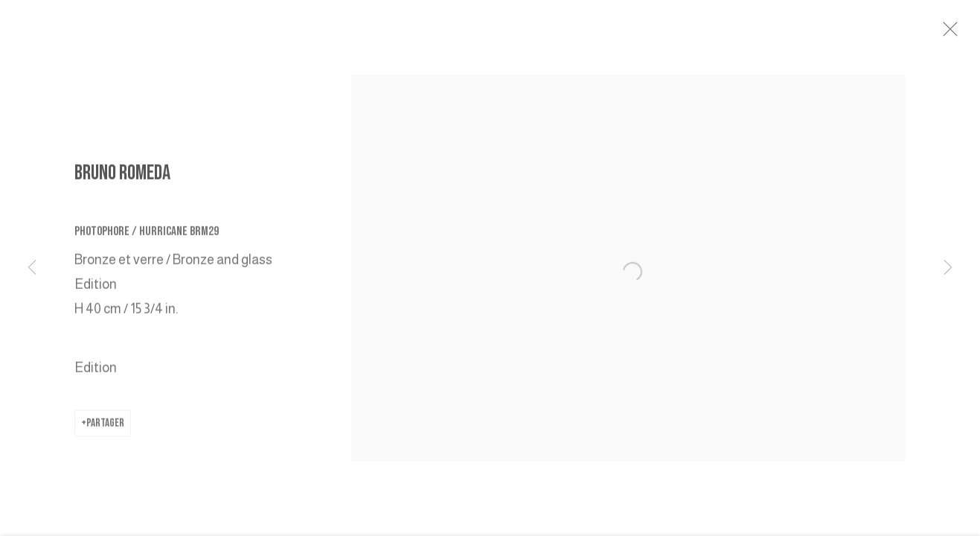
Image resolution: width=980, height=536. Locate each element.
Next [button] (948, 268)
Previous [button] (32, 268)
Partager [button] (105, 426)
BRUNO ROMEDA (122, 176)
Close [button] (955, 33)
